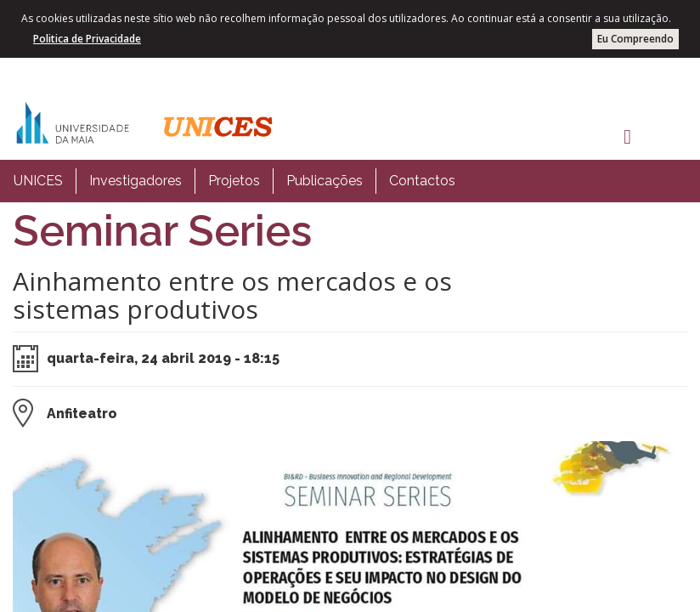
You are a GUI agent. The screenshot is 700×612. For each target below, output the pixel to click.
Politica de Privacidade (87, 39)
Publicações (325, 181)
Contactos (422, 181)
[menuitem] (38, 181)
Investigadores (135, 181)
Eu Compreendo (635, 39)
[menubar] (234, 181)
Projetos (234, 181)
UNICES (38, 181)
